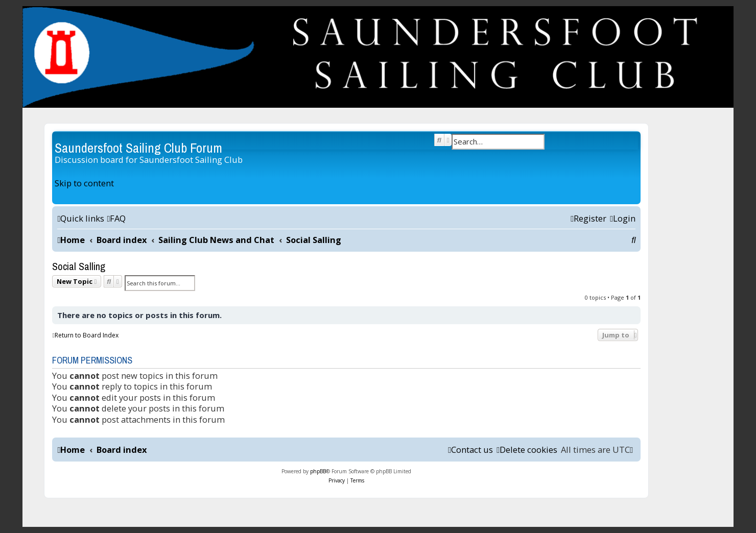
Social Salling (79, 266)
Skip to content (84, 183)
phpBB (318, 471)
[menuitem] (116, 218)
